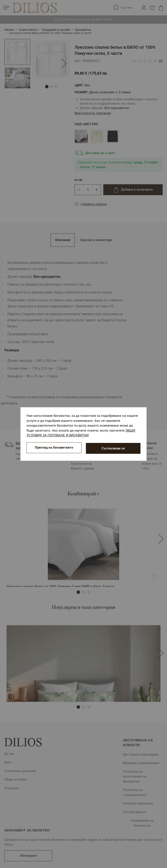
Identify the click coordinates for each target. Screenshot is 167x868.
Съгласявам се (113, 448)
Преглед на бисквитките (54, 448)
